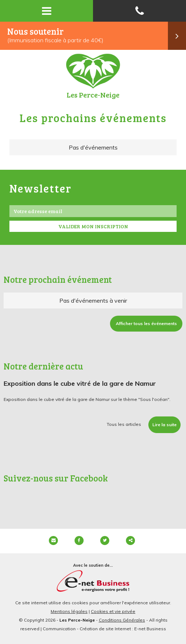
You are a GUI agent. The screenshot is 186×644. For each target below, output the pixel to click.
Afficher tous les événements (146, 323)
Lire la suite (164, 425)
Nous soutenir (97, 36)
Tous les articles (124, 424)
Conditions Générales (122, 620)
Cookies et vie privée (113, 611)
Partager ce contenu (130, 541)
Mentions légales (69, 611)
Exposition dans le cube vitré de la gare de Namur (80, 383)
